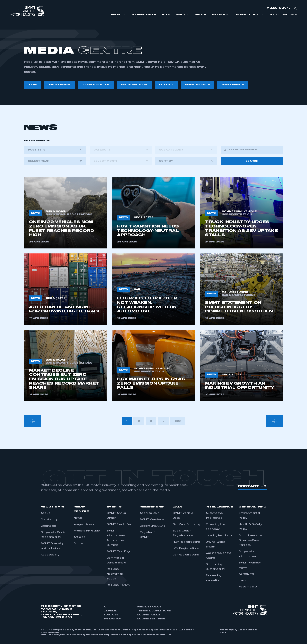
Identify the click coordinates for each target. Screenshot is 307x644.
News (78, 518)
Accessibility (50, 555)
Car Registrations (186, 555)
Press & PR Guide (87, 531)
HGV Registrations (186, 542)
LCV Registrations (186, 548)
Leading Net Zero (219, 536)
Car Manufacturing (186, 524)
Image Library (84, 524)
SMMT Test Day (118, 552)
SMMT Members (152, 520)
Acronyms (246, 574)
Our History (49, 520)
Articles (79, 537)
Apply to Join (149, 513)
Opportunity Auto (153, 526)
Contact (80, 544)
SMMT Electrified (119, 524)
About (45, 513)
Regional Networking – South (116, 574)
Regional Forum (118, 585)
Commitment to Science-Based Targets (250, 540)
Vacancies (48, 526)
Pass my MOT (249, 587)
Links (242, 580)
